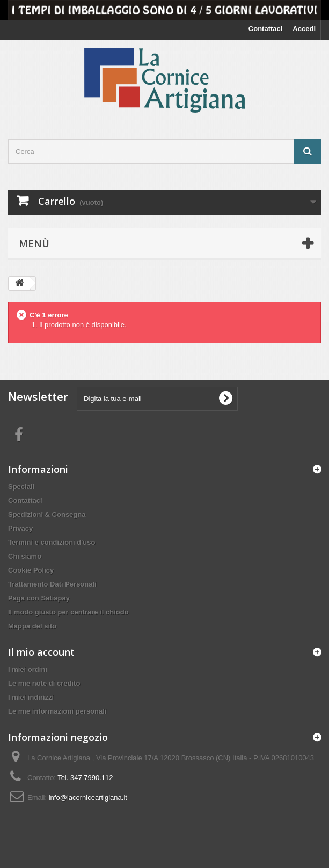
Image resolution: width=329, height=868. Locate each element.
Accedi (304, 29)
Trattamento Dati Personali (52, 584)
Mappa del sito (32, 626)
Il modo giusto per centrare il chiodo (68, 612)
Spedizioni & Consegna (47, 514)
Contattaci (266, 29)
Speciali (21, 487)
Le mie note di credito (44, 683)
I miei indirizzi (31, 697)
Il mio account (41, 652)
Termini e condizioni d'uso (52, 542)
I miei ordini (28, 669)
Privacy (20, 528)
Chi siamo (25, 556)
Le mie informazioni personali (57, 711)
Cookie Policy (31, 570)
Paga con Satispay (39, 598)
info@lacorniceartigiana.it (88, 797)
